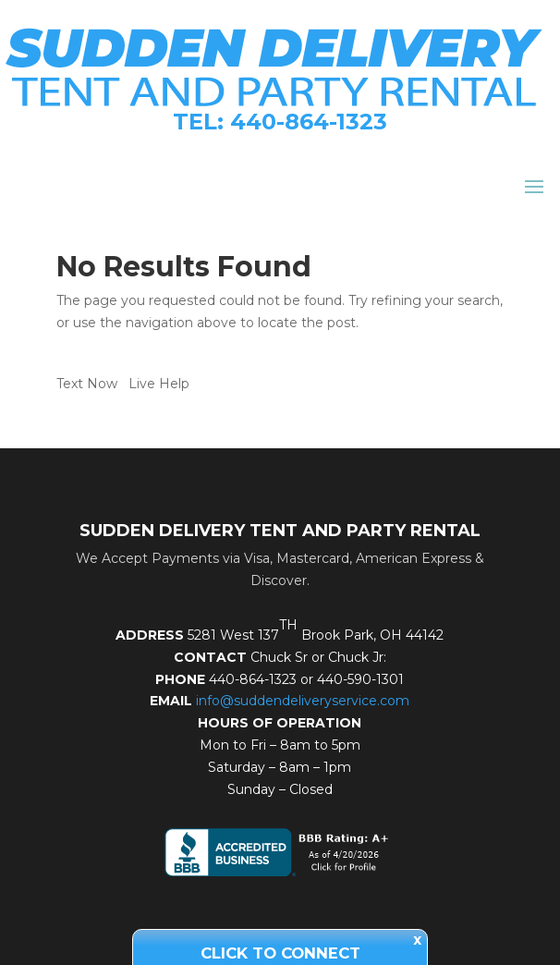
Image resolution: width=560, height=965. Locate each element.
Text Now (87, 384)
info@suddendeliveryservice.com (303, 701)
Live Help (159, 384)
